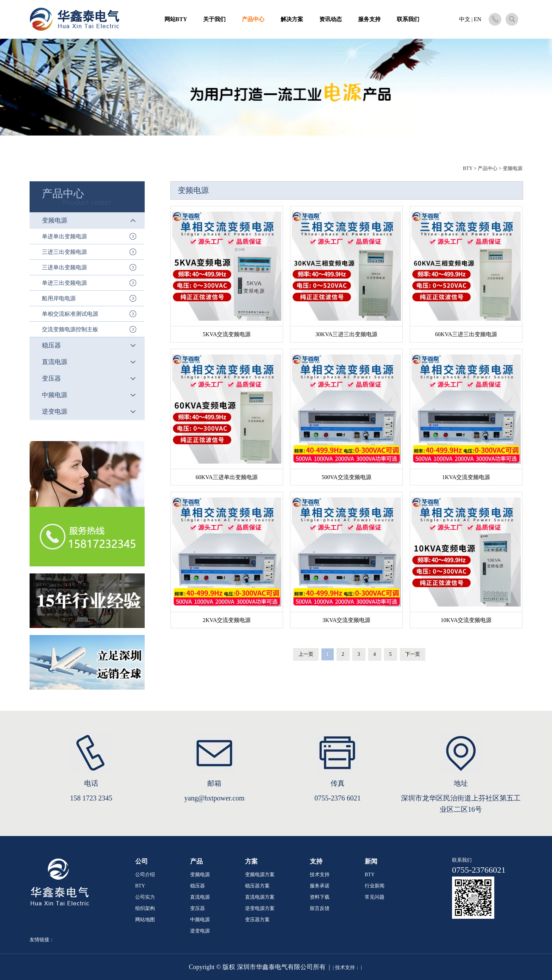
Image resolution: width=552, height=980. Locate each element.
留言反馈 (320, 908)
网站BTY (176, 19)
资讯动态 (331, 19)
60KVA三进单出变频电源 (227, 477)
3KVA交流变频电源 (347, 620)
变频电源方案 (260, 875)
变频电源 (200, 875)
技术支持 (320, 875)
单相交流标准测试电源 (70, 314)
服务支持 (369, 19)
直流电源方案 (260, 897)
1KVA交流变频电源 (466, 477)
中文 (465, 19)
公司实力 (145, 897)
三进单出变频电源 (64, 267)
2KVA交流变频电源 (227, 620)
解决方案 (292, 19)
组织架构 (145, 908)
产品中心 (253, 19)
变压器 (197, 908)
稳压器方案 (257, 886)
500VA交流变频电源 (346, 477)
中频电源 (200, 920)
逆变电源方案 (260, 908)
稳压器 (197, 886)
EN (478, 19)
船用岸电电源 (59, 298)
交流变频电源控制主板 (70, 329)
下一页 (413, 654)
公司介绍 (145, 875)
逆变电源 (200, 931)
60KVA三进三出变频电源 (466, 334)
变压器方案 (257, 920)
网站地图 (145, 920)
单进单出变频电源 (64, 236)
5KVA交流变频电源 (227, 334)
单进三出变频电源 (64, 283)
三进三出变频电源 (64, 252)
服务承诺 (320, 886)
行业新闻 (375, 886)
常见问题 (375, 897)
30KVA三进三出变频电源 (347, 334)
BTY (468, 168)
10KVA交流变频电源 (466, 620)
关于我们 (214, 19)
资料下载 (320, 897)
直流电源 (200, 897)
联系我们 (408, 19)
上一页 (306, 654)
